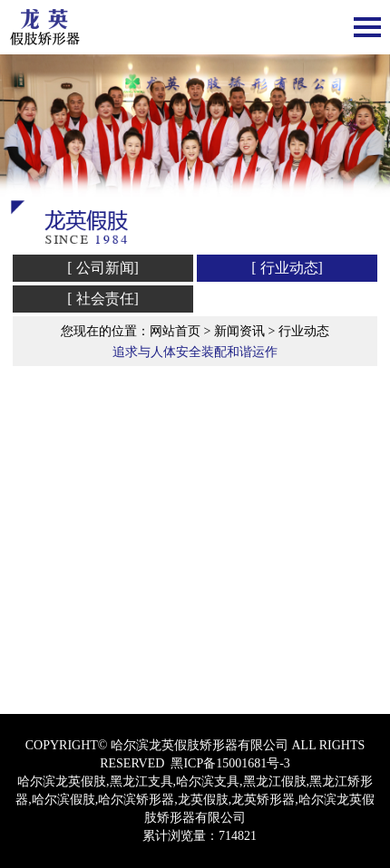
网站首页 (175, 331)
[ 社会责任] (103, 299)
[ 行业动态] (287, 268)
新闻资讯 (239, 331)
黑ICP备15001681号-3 (230, 763)
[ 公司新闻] (103, 268)
